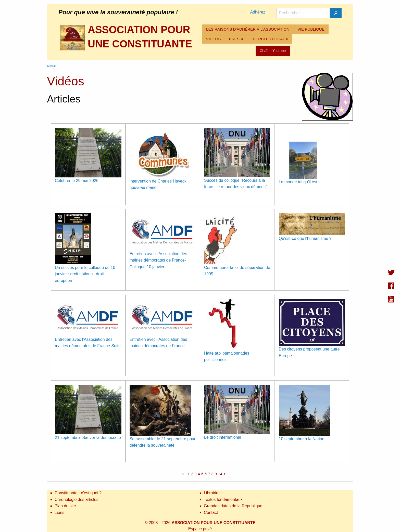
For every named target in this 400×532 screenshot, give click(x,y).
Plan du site (65, 506)
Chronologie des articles (77, 499)
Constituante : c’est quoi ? (78, 493)
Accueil (53, 66)
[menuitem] (248, 29)
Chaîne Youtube (273, 51)
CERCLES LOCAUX (270, 39)
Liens (59, 512)
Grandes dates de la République (233, 506)
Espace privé (200, 529)
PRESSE (237, 39)
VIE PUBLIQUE (311, 29)
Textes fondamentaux (223, 499)
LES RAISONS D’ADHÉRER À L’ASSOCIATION (248, 29)
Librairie (211, 493)
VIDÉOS (213, 39)
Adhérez (258, 12)
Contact (211, 512)
